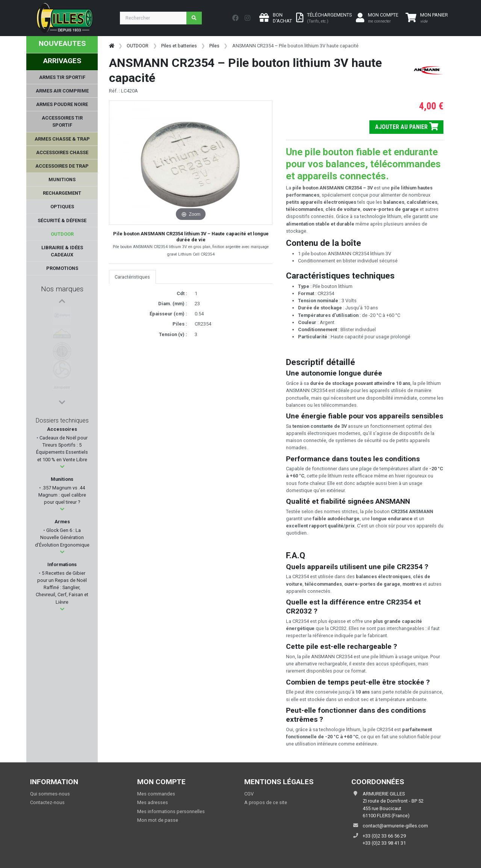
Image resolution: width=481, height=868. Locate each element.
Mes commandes (156, 794)
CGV (249, 794)
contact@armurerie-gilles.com (395, 826)
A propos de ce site (266, 802)
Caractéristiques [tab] (132, 277)
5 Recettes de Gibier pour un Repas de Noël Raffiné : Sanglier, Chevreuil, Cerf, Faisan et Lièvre (62, 588)
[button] (62, 467)
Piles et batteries (179, 46)
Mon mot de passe (158, 820)
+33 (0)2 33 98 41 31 (384, 843)
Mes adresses (153, 802)
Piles (214, 46)
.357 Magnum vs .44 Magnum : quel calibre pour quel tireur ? (62, 495)
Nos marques (62, 289)
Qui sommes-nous (50, 794)
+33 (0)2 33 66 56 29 (384, 836)
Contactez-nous (47, 802)
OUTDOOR (138, 46)
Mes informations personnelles (171, 811)
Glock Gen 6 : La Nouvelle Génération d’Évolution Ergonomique (62, 537)
